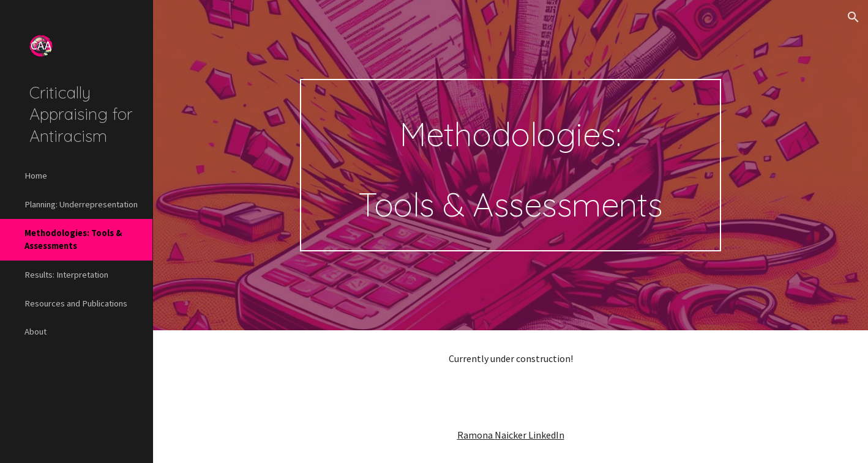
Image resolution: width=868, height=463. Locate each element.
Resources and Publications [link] (76, 303)
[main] (511, 165)
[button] (853, 17)
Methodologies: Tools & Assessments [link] (73, 239)
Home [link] (36, 176)
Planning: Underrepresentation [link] (81, 204)
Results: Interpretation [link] (66, 275)
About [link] (36, 332)
